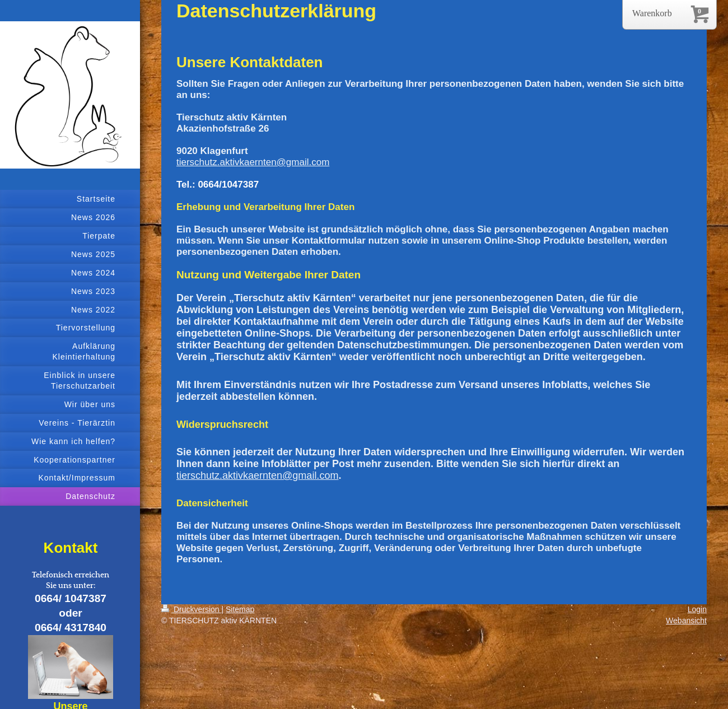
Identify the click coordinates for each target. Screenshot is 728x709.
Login (697, 609)
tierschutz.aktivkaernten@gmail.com (253, 162)
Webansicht (686, 621)
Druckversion (191, 609)
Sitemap (240, 609)
